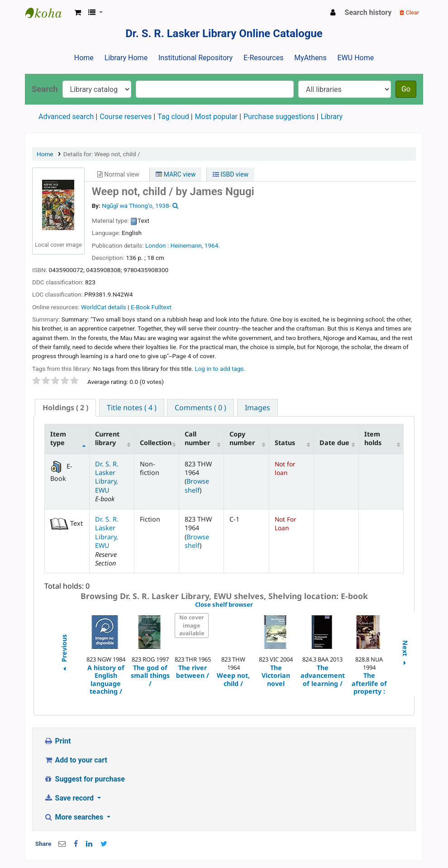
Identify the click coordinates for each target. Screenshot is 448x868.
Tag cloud (173, 117)
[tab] (65, 408)
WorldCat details (104, 307)
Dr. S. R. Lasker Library (48, 13)
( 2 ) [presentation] (65, 408)
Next (405, 654)
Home (84, 58)
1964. (212, 245)
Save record (70, 798)
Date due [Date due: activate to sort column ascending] (334, 443)
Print (57, 741)
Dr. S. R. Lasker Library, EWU (107, 477)
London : (157, 245)
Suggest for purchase (84, 779)
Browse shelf (197, 485)
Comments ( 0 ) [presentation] (200, 408)
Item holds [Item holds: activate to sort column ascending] (373, 438)
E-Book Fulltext (151, 307)
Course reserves (126, 117)
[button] (78, 13)
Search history (368, 12)
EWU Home (356, 58)
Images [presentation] (257, 408)
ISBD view (231, 174)
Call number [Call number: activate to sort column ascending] (197, 438)
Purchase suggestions (279, 117)
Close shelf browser (255, 605)
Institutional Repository (195, 58)
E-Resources (263, 58)
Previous (64, 654)
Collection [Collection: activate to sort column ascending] (156, 443)
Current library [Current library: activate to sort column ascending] (107, 438)
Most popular (216, 117)
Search (45, 89)
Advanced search (66, 117)
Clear (409, 12)
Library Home (126, 58)
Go (406, 89)
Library (332, 117)
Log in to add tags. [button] (220, 369)
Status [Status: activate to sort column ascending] (285, 443)
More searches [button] (74, 817)
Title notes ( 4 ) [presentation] (132, 408)
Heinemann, (186, 245)
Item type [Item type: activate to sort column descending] (58, 438)
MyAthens (310, 58)
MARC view (176, 174)
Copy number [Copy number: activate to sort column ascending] (242, 438)
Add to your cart (76, 760)
